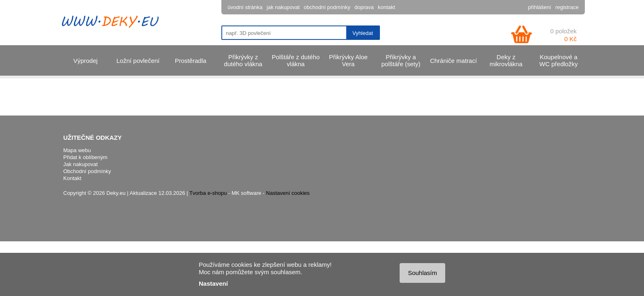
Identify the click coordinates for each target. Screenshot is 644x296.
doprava (364, 7)
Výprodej (85, 61)
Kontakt (72, 178)
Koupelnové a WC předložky (558, 60)
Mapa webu (77, 150)
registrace (567, 7)
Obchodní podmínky (87, 171)
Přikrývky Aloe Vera (348, 60)
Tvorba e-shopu (208, 193)
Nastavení (213, 283)
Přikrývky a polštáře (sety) (401, 60)
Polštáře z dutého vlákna (296, 60)
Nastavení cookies (288, 193)
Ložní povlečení (138, 61)
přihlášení (540, 7)
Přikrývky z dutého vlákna (243, 60)
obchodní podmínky (327, 7)
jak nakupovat (283, 7)
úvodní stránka (245, 7)
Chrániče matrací (453, 61)
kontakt (386, 7)
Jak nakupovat (80, 164)
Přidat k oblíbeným (85, 157)
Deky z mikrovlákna (506, 60)
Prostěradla (191, 61)
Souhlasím (422, 273)
